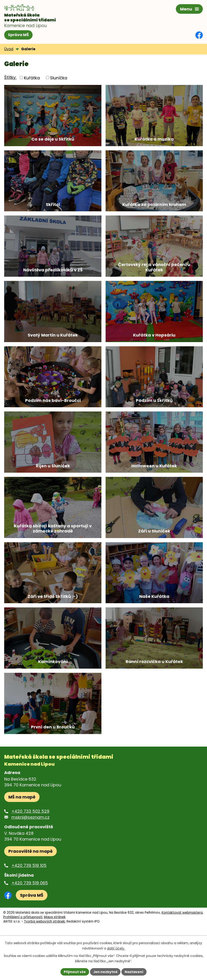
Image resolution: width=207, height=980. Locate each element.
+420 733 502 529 (30, 852)
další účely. (116, 948)
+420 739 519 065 (30, 923)
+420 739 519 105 (29, 906)
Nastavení (134, 972)
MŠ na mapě (22, 837)
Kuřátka (32, 78)
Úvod (9, 49)
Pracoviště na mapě (30, 892)
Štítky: (10, 77)
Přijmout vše (75, 972)
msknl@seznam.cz (30, 857)
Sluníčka (59, 78)
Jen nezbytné (105, 972)
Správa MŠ (18, 35)
